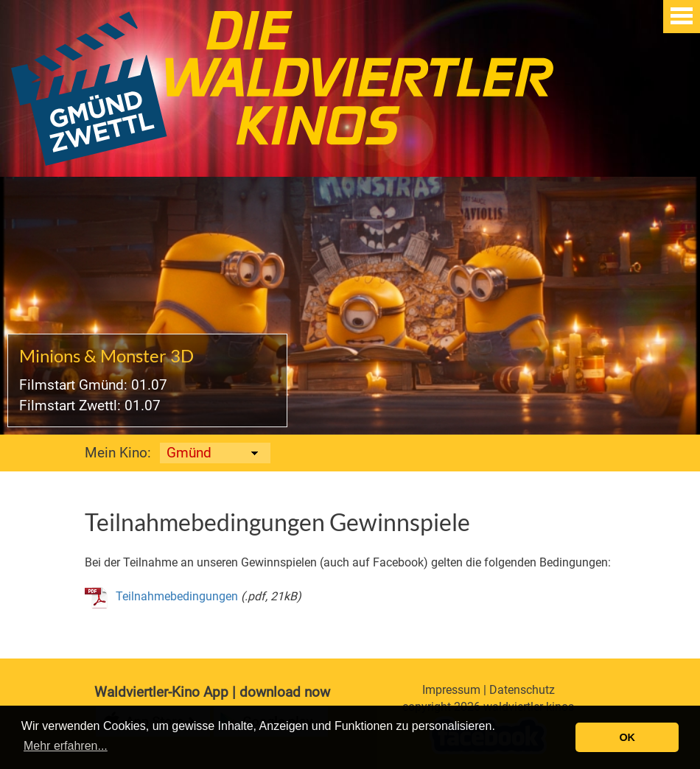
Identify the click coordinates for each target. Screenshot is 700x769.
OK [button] (627, 737)
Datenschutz (522, 690)
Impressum (451, 690)
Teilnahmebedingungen (177, 596)
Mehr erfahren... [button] (66, 746)
